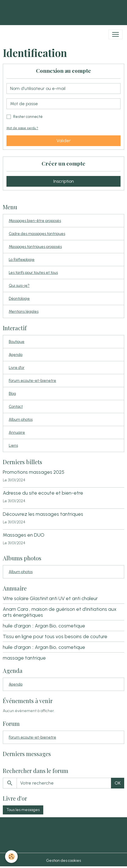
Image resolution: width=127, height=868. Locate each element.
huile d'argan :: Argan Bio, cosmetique (44, 626)
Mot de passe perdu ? (22, 128)
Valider (64, 141)
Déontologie (19, 298)
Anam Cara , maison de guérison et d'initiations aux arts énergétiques (60, 612)
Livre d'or (17, 368)
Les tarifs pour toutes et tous (33, 273)
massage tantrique (24, 658)
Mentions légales (24, 311)
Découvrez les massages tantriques (43, 514)
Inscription (64, 181)
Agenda (16, 355)
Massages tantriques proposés (35, 247)
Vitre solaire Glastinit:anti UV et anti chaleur (50, 598)
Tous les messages (23, 810)
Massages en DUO (24, 535)
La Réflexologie (22, 260)
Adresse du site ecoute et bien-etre (43, 493)
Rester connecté (28, 117)
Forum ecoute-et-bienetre (32, 381)
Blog (12, 394)
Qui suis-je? (19, 286)
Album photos (21, 419)
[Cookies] (11, 857)
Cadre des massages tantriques (37, 234)
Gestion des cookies (63, 861)
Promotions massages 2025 (34, 472)
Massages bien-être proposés (35, 221)
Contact (16, 407)
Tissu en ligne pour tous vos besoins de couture (55, 636)
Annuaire (17, 432)
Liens (13, 445)
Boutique (17, 342)
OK (118, 783)
